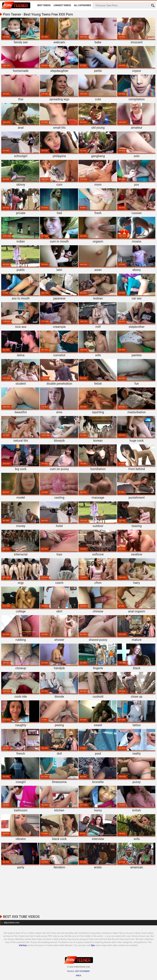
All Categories (83, 5)
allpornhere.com (12, 923)
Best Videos (44, 5)
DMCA (78, 976)
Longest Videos (62, 5)
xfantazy (23, 945)
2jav (93, 945)
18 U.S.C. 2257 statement (78, 971)
